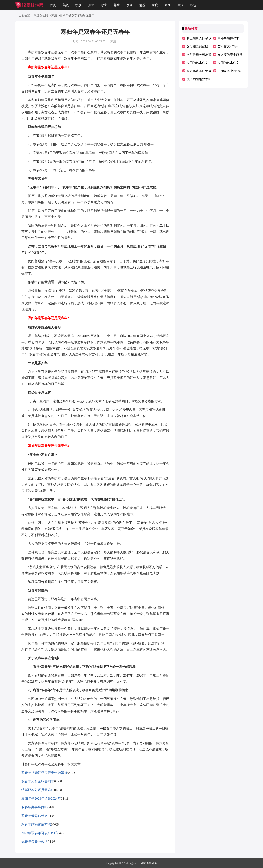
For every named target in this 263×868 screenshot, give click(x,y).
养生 (117, 5)
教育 (104, 5)
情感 (142, 5)
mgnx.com (135, 863)
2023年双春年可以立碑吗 (39, 833)
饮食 (129, 5)
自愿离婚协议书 (228, 38)
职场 (193, 5)
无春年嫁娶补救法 (35, 842)
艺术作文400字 (228, 46)
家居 (168, 5)
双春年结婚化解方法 (36, 824)
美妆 (66, 5)
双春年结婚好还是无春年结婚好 (44, 773)
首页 (53, 5)
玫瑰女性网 (41, 16)
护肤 (78, 5)
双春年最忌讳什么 (35, 816)
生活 (180, 5)
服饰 (91, 5)
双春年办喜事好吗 (35, 807)
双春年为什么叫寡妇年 (38, 781)
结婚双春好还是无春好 (38, 790)
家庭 (155, 5)
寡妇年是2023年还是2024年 (41, 799)
